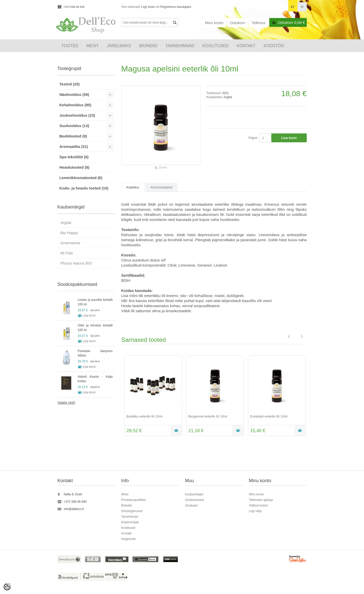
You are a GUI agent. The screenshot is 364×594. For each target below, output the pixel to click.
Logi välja (255, 511)
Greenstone (70, 243)
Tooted (70, 46)
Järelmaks (119, 46)
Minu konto (214, 23)
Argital (228, 97)
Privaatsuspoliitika (133, 500)
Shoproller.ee (298, 560)
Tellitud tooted (258, 505)
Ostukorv (292, 22)
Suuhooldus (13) (74, 126)
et (293, 7)
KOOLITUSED (215, 46)
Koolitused (128, 528)
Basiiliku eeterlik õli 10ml (145, 416)
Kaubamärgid (194, 494)
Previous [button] (118, 396)
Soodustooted (195, 500)
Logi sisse (148, 7)
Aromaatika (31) (74, 146)
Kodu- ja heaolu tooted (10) (84, 188)
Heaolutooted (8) (74, 167)
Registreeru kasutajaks (176, 7)
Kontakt (246, 46)
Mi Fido (67, 253)
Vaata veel (66, 402)
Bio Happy (69, 233)
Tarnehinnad (180, 46)
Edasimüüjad (130, 522)
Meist (93, 46)
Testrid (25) (70, 84)
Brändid (148, 46)
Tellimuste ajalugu (261, 500)
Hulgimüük (129, 539)
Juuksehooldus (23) (77, 115)
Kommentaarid (161, 187)
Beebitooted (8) (73, 136)
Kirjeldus (133, 187)
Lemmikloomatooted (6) (81, 178)
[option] (152, 396)
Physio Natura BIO (76, 263)
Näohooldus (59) (74, 94)
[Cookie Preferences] (7, 587)
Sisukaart (191, 505)
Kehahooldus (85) (75, 105)
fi (302, 7)
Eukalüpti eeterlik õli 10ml (269, 416)
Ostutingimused (132, 511)
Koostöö (274, 46)
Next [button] (311, 396)
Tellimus (258, 23)
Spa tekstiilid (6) (74, 157)
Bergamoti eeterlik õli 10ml (208, 416)
